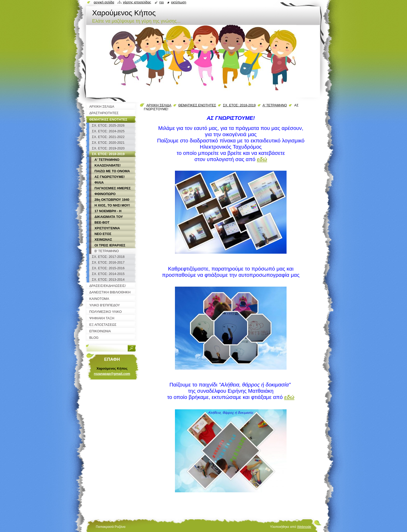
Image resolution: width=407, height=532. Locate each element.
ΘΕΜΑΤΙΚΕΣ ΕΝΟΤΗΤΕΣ (197, 105)
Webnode (304, 527)
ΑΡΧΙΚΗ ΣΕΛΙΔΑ (159, 105)
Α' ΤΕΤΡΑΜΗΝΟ (275, 105)
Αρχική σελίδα (104, 2)
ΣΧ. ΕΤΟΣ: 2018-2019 (239, 105)
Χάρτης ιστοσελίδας (137, 2)
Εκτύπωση (179, 2)
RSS (162, 2)
